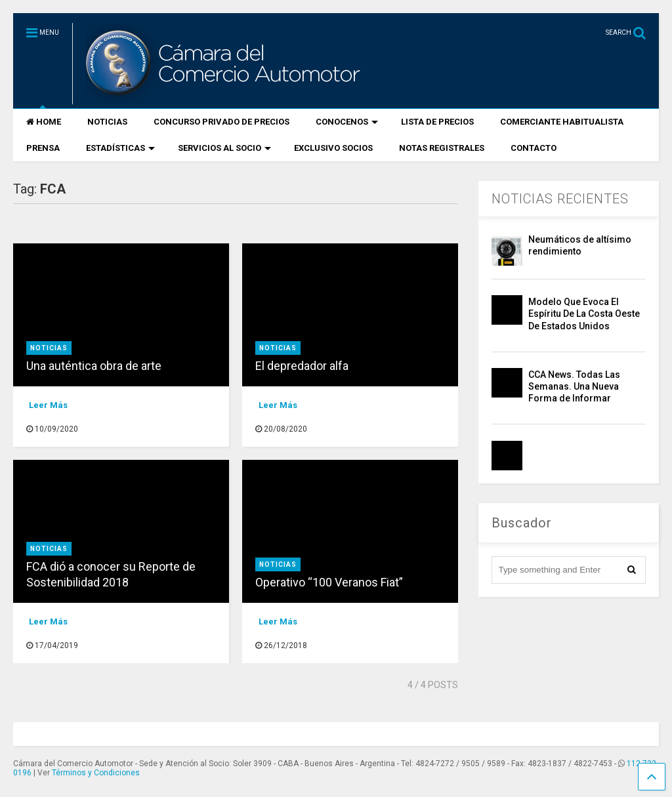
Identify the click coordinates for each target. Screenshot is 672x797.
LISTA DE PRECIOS (437, 122)
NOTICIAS (107, 122)
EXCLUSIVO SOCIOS (333, 148)
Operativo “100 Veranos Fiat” (329, 582)
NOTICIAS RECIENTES (560, 199)
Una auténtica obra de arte (94, 366)
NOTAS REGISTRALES (442, 148)
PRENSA (43, 148)
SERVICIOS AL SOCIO (224, 148)
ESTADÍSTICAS (120, 148)
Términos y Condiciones (96, 773)
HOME (44, 122)
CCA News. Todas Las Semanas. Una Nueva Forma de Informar (574, 386)
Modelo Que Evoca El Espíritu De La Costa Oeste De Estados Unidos (584, 314)
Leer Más (48, 405)
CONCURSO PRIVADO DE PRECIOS (221, 122)
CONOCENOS (347, 122)
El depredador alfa (302, 366)
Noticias (49, 348)
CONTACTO (534, 148)
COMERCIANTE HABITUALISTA (562, 122)
